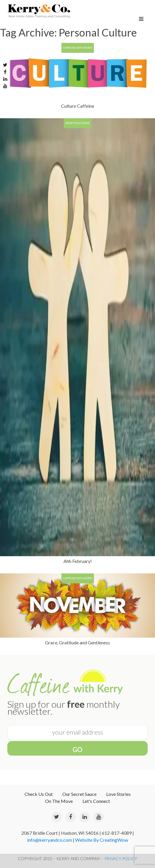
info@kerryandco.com (50, 840)
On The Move (59, 801)
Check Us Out (39, 794)
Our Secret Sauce (79, 794)
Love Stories (118, 794)
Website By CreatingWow (102, 840)
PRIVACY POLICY (121, 859)
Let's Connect (96, 801)
